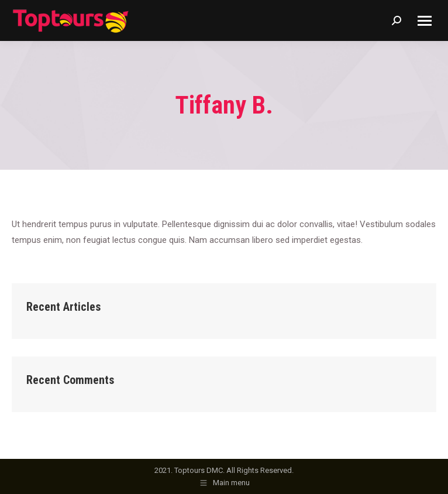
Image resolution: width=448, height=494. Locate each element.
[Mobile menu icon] (425, 21)
